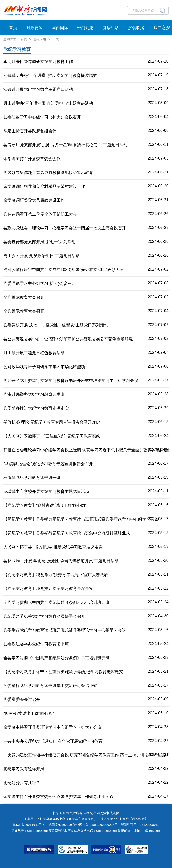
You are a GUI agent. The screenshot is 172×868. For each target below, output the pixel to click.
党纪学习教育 (17, 49)
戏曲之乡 (162, 28)
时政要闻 (34, 28)
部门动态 (85, 28)
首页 (13, 28)
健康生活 (111, 28)
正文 (56, 39)
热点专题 (40, 39)
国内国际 (60, 28)
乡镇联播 (136, 28)
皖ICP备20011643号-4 (29, 825)
